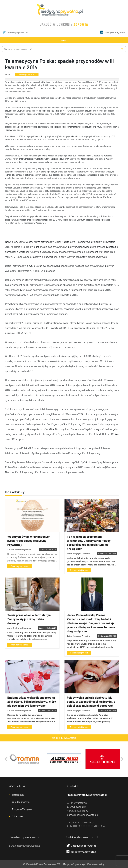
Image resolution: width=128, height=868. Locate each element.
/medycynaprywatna (15, 32)
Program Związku (22, 809)
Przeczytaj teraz (19, 566)
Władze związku (21, 802)
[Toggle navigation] (64, 40)
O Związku (18, 816)
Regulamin (18, 795)
